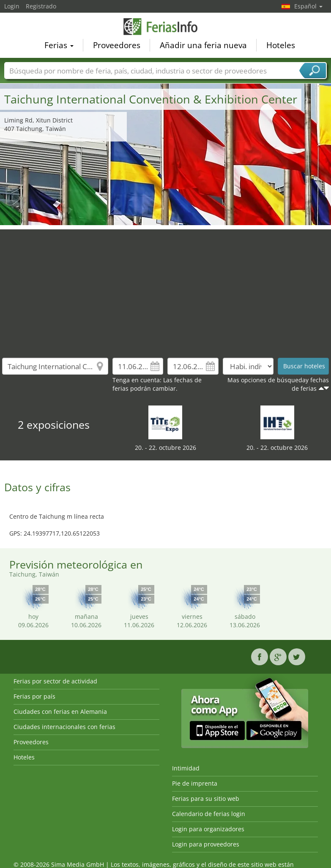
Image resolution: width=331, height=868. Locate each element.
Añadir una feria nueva (203, 46)
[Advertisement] (166, 288)
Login (12, 6)
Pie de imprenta (195, 783)
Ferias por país (34, 696)
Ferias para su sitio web (206, 799)
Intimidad (186, 768)
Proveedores (117, 46)
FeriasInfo (166, 27)
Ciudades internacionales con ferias (64, 727)
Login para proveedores (206, 844)
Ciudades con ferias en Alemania (60, 712)
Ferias (59, 46)
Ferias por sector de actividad (55, 681)
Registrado (41, 6)
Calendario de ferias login (209, 814)
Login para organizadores (208, 829)
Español (308, 6)
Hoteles (281, 46)
